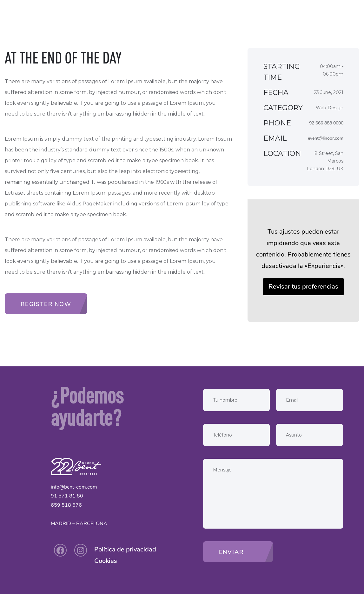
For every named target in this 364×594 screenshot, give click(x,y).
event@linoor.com (326, 138)
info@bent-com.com (74, 487)
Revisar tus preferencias (303, 287)
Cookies (106, 561)
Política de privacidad (125, 549)
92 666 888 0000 (326, 123)
